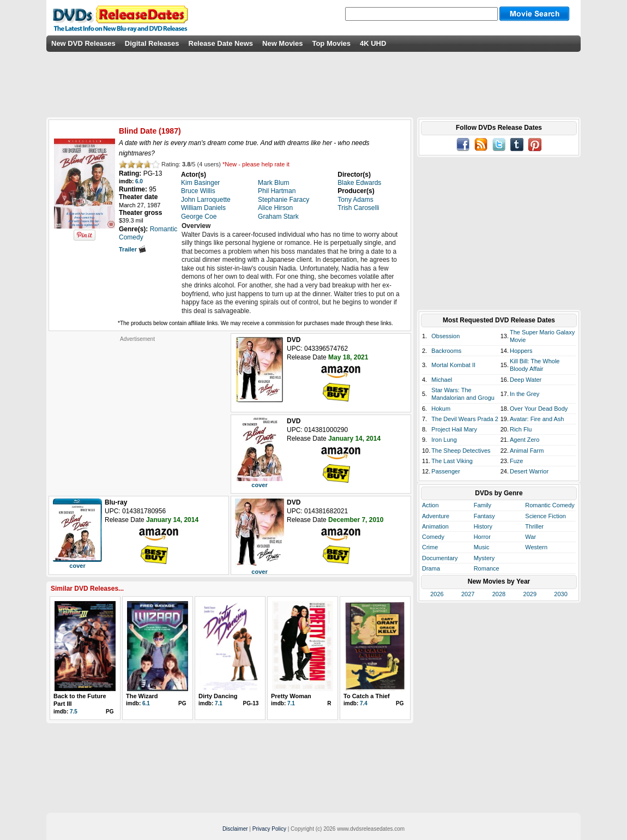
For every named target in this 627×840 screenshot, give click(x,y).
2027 (468, 594)
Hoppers (521, 351)
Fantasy (484, 516)
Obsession (445, 336)
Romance (487, 568)
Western (536, 547)
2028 (499, 594)
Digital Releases (152, 43)
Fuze (516, 461)
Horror (482, 537)
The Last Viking (452, 461)
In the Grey (524, 394)
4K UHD (373, 43)
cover (259, 485)
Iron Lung (444, 440)
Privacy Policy (269, 829)
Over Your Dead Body (539, 409)
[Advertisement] (137, 411)
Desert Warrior (529, 471)
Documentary (440, 558)
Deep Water (526, 380)
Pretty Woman (291, 696)
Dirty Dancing (218, 696)
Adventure (436, 516)
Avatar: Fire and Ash (537, 419)
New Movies (282, 43)
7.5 (74, 712)
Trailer (132, 249)
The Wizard (142, 696)
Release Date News (221, 43)
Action (430, 505)
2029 (530, 594)
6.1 (146, 703)
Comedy (433, 537)
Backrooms (446, 351)
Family (483, 505)
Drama (431, 568)
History (483, 526)
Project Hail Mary (454, 429)
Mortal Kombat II (453, 365)
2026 (437, 594)
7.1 (219, 703)
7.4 (364, 703)
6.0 (139, 181)
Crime (430, 547)
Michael (442, 380)
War (530, 537)
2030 (560, 594)
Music (482, 547)
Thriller (534, 526)
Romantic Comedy (550, 505)
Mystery (484, 558)
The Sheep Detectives (461, 451)
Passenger (446, 471)
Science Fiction (545, 516)
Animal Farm (527, 451)
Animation (435, 526)
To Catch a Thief (367, 696)
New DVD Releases (83, 43)
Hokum (441, 409)
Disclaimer (235, 829)
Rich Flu (521, 429)
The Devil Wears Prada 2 (465, 419)
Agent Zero (524, 440)
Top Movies (331, 43)
